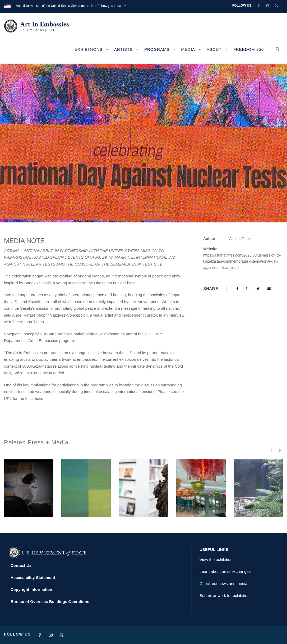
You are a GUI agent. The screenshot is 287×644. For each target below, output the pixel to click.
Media (188, 49)
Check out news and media (223, 584)
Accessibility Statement (33, 577)
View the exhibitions (217, 559)
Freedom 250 (249, 49)
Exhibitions (89, 49)
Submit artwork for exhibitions (226, 595)
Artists (123, 49)
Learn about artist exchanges (225, 571)
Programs (157, 49)
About (214, 49)
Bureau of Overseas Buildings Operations (50, 602)
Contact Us (21, 565)
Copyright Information (31, 589)
